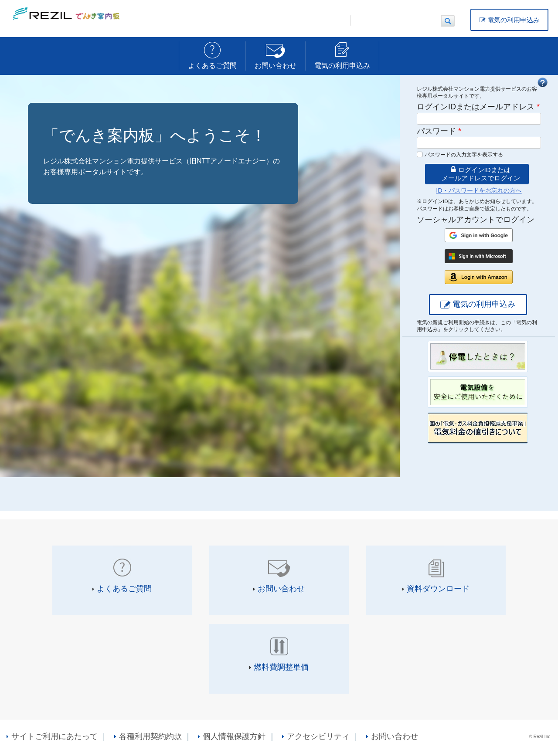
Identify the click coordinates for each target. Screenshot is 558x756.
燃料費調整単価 (281, 667)
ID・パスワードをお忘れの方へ (479, 190)
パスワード (439, 131)
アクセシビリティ (318, 736)
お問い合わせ (276, 66)
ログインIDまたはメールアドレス (478, 107)
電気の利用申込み (514, 20)
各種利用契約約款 (150, 736)
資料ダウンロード (438, 589)
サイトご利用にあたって (54, 736)
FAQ (542, 82)
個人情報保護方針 (234, 736)
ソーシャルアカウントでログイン (476, 220)
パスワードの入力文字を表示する (464, 155)
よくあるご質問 (212, 66)
